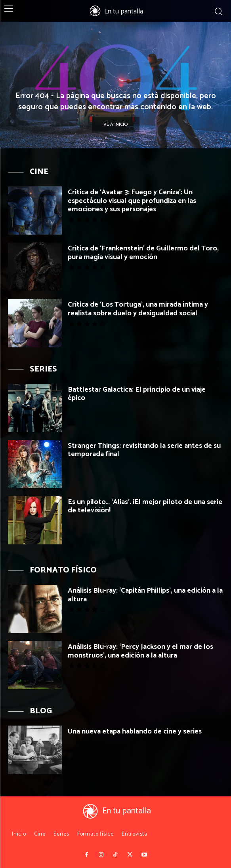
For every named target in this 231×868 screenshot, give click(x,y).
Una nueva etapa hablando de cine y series (135, 732)
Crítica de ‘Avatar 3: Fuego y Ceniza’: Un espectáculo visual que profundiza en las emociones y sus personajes (132, 201)
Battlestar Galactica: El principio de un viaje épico (137, 394)
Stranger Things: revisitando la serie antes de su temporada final (144, 450)
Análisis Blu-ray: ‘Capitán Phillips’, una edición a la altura (145, 595)
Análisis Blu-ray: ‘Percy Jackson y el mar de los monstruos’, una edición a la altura (140, 651)
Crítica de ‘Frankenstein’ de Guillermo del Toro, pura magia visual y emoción (143, 253)
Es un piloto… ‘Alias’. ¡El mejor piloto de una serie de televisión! (145, 506)
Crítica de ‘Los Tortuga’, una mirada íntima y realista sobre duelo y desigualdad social (138, 309)
